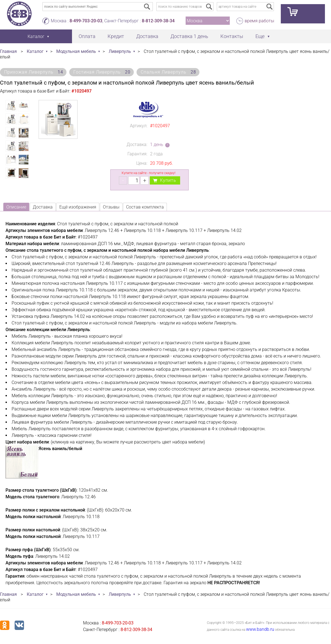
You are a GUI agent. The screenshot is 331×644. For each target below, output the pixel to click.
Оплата (87, 36)
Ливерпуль (120, 51)
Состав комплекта (145, 207)
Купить (168, 180)
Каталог (35, 51)
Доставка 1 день (189, 36)
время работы (259, 21)
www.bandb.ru (260, 629)
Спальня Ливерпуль (168, 72)
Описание (16, 207)
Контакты (232, 36)
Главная (8, 51)
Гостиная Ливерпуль (102, 72)
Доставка (147, 36)
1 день (157, 144)
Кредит (116, 36)
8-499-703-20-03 (86, 21)
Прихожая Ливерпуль (34, 72)
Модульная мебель (76, 51)
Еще (260, 36)
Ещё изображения (78, 207)
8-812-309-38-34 (158, 21)
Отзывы (111, 207)
